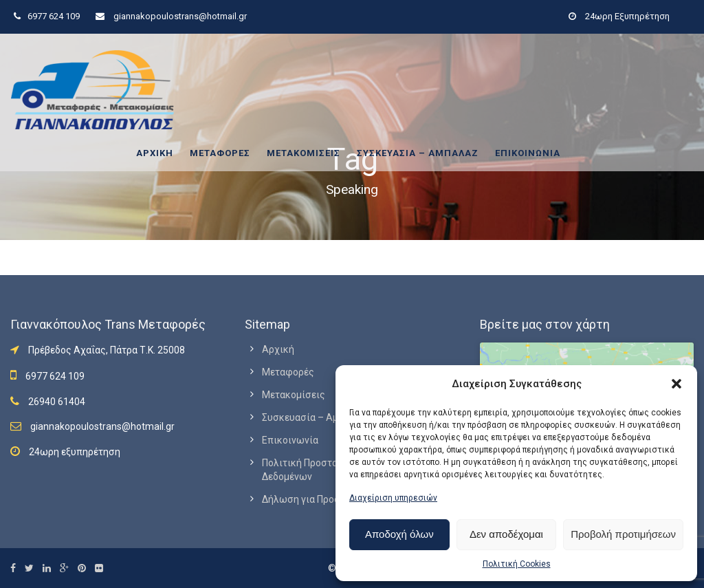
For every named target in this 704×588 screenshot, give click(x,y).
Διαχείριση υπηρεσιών (393, 498)
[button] (676, 384)
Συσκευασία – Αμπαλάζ (418, 153)
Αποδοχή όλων (399, 534)
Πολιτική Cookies (517, 564)
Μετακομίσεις (304, 153)
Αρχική (155, 153)
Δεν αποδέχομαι (506, 534)
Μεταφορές (220, 153)
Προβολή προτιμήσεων (623, 534)
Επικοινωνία (528, 153)
